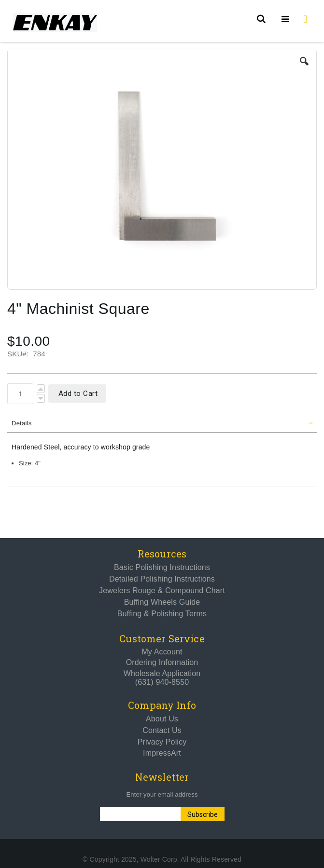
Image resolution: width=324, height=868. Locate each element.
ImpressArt (162, 753)
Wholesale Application (162, 673)
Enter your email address (162, 794)
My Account (162, 652)
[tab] (162, 423)
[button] (304, 61)
